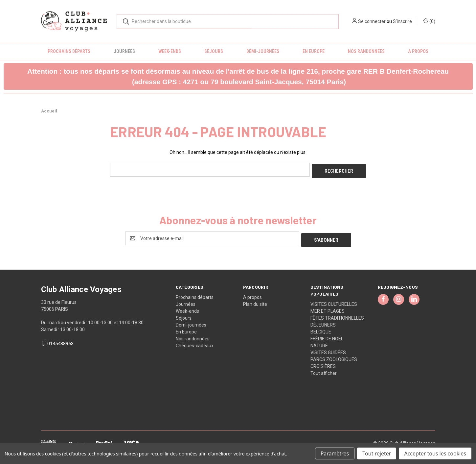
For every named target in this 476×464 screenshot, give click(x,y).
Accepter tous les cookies (435, 453)
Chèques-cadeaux (195, 342)
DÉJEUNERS (323, 322)
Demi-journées (263, 51)
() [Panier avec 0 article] (429, 21)
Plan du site (255, 301)
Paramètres (335, 453)
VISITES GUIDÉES (328, 349)
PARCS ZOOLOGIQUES (334, 356)
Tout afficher (324, 370)
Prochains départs (69, 51)
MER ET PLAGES (328, 308)
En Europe (314, 51)
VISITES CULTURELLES (334, 301)
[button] (238, 76)
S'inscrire (402, 21)
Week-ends (170, 51)
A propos (418, 51)
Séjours (214, 51)
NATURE (319, 342)
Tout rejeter (377, 453)
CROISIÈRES (323, 363)
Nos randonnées (366, 51)
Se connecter (372, 21)
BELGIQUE (321, 329)
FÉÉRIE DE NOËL (327, 335)
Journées (124, 51)
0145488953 (60, 341)
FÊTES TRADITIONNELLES (337, 315)
